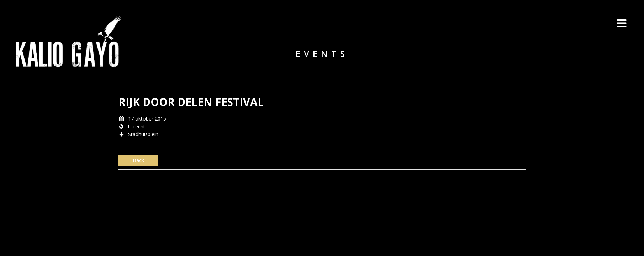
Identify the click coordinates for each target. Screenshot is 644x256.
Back (138, 160)
